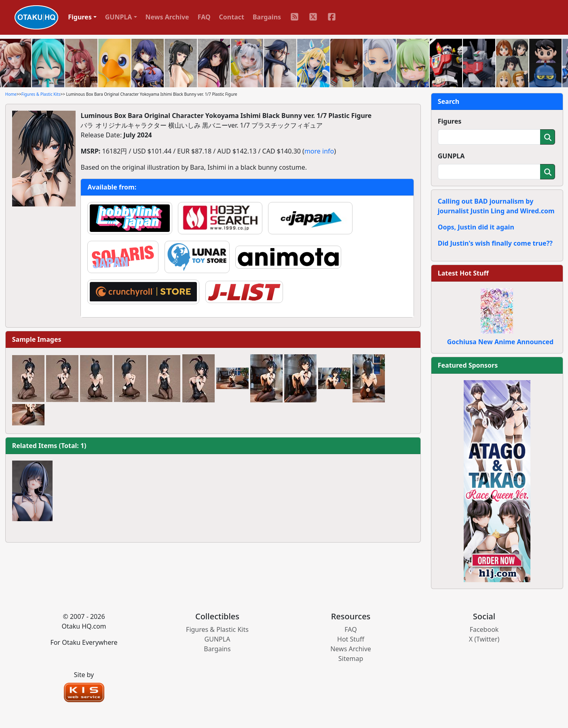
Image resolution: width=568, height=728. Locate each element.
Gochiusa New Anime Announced (500, 342)
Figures (450, 121)
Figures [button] (80, 17)
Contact (232, 17)
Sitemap (351, 659)
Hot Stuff (351, 639)
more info (319, 151)
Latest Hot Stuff (463, 273)
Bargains (267, 17)
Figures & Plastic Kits (41, 94)
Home (11, 94)
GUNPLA (451, 156)
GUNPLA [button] (119, 17)
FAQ (204, 17)
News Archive (167, 17)
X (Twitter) (484, 639)
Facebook (484, 629)
